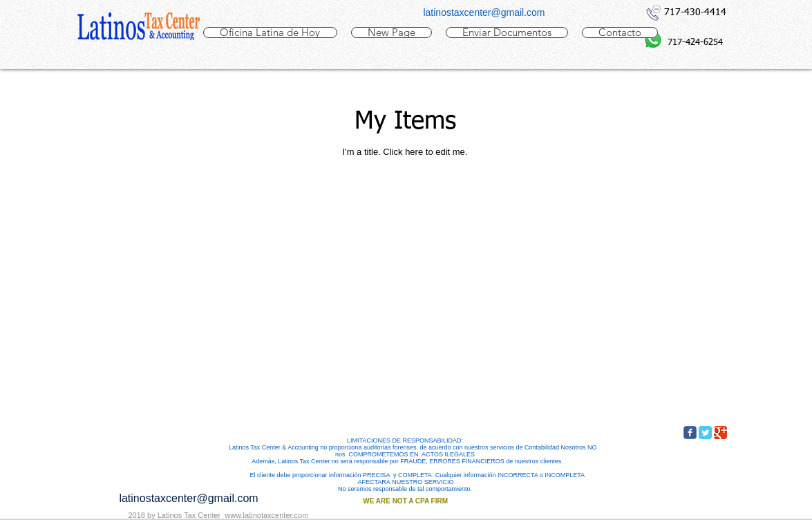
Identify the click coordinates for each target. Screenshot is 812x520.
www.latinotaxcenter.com (266, 515)
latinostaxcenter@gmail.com (484, 12)
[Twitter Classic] (705, 433)
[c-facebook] (690, 433)
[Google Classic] (720, 433)
